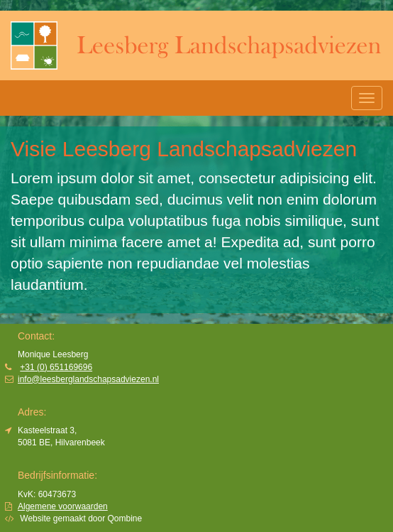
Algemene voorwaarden (63, 506)
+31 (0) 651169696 (56, 367)
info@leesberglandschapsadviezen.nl (88, 379)
